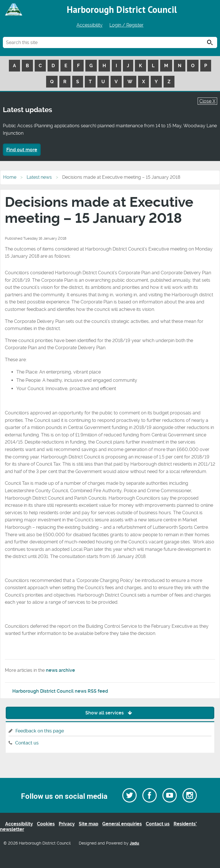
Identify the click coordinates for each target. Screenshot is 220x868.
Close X (207, 101)
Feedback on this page (40, 731)
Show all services (110, 713)
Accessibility (90, 25)
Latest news (39, 177)
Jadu (134, 843)
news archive (60, 670)
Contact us (27, 743)
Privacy (67, 824)
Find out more (22, 150)
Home (10, 177)
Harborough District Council (122, 9)
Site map (89, 824)
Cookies (46, 824)
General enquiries (122, 824)
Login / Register (126, 25)
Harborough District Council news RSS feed (60, 691)
